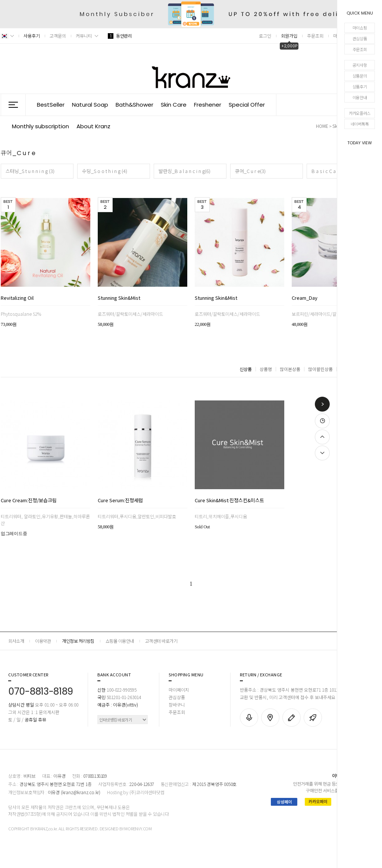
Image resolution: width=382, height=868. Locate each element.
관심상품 (360, 38)
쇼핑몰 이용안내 (120, 641)
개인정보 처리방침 (78, 641)
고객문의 (58, 36)
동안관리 (120, 36)
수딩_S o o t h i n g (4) (105, 171)
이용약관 (43, 641)
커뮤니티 (84, 36)
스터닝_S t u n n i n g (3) (30, 171)
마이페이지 (179, 690)
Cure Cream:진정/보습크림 (29, 501)
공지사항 (360, 65)
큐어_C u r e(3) (250, 171)
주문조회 (360, 49)
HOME (322, 126)
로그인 (265, 36)
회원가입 (289, 36)
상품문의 (360, 76)
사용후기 (32, 36)
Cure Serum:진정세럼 (120, 501)
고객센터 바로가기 (161, 641)
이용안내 (360, 97)
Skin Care (174, 105)
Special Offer (247, 105)
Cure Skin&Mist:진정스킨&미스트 (229, 501)
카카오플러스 (360, 113)
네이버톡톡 (360, 124)
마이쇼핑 (360, 28)
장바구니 (177, 705)
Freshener (208, 105)
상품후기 (360, 87)
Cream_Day (305, 298)
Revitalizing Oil (17, 298)
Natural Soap (90, 105)
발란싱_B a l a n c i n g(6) (184, 171)
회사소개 (16, 641)
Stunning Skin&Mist (119, 298)
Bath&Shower (134, 105)
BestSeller (51, 105)
